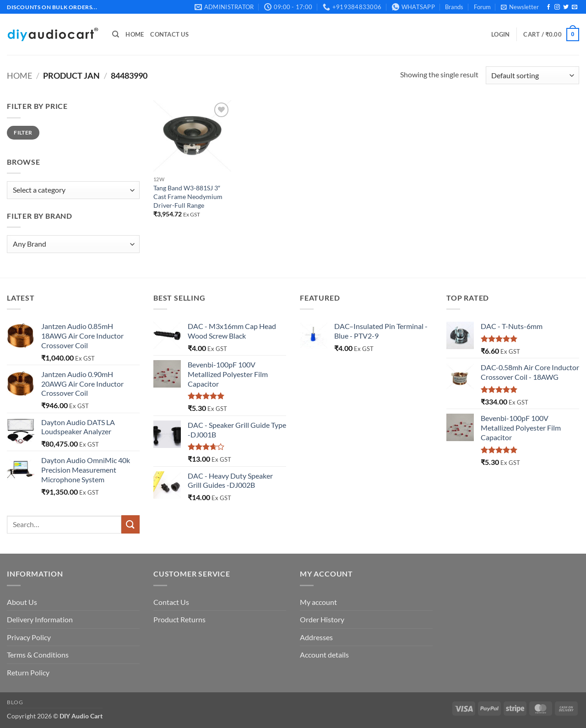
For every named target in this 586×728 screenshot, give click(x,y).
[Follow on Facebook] (548, 7)
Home (135, 34)
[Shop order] (532, 75)
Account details (324, 655)
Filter (23, 132)
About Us (22, 602)
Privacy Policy (29, 637)
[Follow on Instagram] (557, 7)
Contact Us (169, 34)
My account (318, 602)
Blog (15, 702)
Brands (454, 7)
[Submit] (130, 524)
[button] (520, 7)
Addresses (316, 637)
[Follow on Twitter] (566, 7)
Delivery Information (40, 619)
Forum (482, 7)
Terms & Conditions (38, 655)
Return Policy (28, 672)
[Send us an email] (575, 7)
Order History (322, 619)
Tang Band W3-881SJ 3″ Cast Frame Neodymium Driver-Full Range (188, 196)
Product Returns (179, 619)
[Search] (116, 34)
